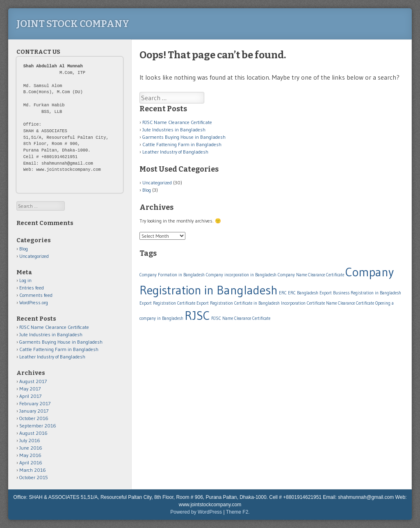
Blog (147, 190)
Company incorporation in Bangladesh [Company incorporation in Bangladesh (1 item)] (241, 275)
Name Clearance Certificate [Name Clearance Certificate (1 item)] (350, 303)
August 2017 (33, 381)
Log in (25, 280)
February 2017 (35, 403)
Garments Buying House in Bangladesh (184, 137)
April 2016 (31, 463)
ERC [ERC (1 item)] (283, 293)
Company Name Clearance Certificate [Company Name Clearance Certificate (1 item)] (311, 275)
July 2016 (30, 440)
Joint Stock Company (73, 24)
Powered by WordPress (196, 512)
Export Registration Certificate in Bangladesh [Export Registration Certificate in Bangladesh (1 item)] (238, 303)
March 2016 (33, 470)
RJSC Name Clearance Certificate (177, 122)
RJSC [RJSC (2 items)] (197, 316)
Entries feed (32, 288)
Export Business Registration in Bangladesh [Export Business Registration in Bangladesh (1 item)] (360, 293)
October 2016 (34, 418)
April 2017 (30, 396)
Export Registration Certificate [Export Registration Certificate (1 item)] (167, 303)
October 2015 (34, 477)
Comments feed (36, 295)
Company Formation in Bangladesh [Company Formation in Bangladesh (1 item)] (172, 275)
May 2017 (30, 389)
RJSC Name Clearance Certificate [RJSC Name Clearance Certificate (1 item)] (241, 318)
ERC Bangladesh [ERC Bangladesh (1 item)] (303, 293)
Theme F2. (238, 512)
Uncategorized (157, 183)
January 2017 (34, 411)
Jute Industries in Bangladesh (174, 130)
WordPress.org (34, 302)
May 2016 (30, 455)
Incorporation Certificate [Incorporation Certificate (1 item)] (303, 303)
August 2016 (33, 433)
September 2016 (38, 426)
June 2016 (31, 448)
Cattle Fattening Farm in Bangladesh (182, 144)
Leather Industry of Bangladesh (175, 152)
